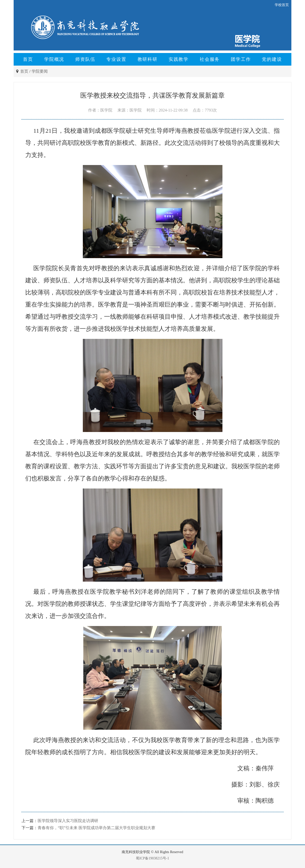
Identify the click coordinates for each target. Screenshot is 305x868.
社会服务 (210, 59)
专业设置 (116, 59)
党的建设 (272, 59)
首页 (28, 59)
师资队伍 (85, 59)
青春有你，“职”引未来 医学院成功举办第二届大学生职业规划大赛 (96, 828)
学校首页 (282, 5)
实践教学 (179, 59)
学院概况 (54, 59)
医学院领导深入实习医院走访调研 (68, 821)
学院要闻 (40, 71)
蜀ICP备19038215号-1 (152, 858)
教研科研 (148, 59)
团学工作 (241, 59)
